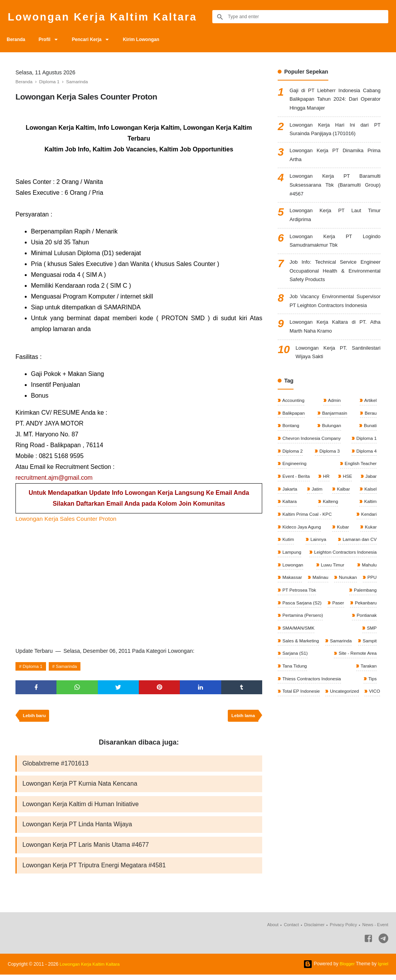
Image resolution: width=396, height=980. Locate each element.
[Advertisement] (139, 582)
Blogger (346, 969)
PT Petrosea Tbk (322, 621)
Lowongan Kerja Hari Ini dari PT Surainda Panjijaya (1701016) (335, 132)
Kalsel (370, 517)
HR (326, 504)
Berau (370, 439)
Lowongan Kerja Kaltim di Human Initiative (81, 808)
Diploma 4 (366, 478)
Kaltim (370, 530)
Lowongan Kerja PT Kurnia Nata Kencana (80, 787)
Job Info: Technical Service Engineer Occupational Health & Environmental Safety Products (335, 282)
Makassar (292, 608)
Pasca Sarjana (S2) (302, 634)
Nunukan (367, 608)
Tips (286, 724)
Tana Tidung (363, 699)
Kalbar (343, 517)
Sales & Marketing (301, 673)
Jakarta (289, 517)
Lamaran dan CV (358, 569)
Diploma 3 (329, 478)
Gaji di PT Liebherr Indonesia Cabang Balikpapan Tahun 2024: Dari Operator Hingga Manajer (335, 100)
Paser (370, 634)
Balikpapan (293, 439)
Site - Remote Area (301, 699)
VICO (328, 738)
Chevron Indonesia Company (312, 465)
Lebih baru (35, 717)
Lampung (291, 582)
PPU (287, 621)
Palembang (364, 621)
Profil (48, 39)
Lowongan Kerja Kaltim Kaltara (110, 16)
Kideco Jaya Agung (302, 556)
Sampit (289, 686)
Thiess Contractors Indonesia (346, 712)
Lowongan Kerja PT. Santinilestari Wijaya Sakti (338, 378)
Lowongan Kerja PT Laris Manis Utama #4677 (86, 849)
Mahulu (368, 595)
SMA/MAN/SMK (334, 660)
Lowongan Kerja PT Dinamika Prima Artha (335, 159)
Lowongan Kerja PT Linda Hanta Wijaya (77, 828)
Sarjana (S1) (363, 686)
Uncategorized (297, 738)
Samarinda (69, 666)
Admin (334, 426)
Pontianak (292, 660)
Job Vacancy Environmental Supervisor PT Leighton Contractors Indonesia (335, 318)
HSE (347, 504)
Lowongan (293, 595)
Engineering (294, 491)
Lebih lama (242, 717)
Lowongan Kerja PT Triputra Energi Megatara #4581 (94, 870)
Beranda (17, 39)
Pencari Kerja (93, 39)
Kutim (288, 569)
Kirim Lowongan (149, 39)
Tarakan (290, 712)
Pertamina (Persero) (355, 647)
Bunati (370, 452)
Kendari (368, 543)
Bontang (290, 452)
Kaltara (289, 530)
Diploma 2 (292, 478)
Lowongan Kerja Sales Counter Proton (68, 519)
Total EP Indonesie (357, 724)
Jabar (370, 504)
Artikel (370, 426)
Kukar (370, 556)
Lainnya (317, 569)
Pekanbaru (293, 647)
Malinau (330, 608)
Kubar (343, 556)
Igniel (383, 969)
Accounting (293, 426)
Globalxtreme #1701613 (55, 766)
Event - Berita (296, 504)
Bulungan (331, 452)
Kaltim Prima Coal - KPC (307, 543)
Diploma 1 (34, 666)
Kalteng (330, 530)
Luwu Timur (332, 595)
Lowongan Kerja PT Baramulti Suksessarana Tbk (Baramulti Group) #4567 (335, 191)
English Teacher (360, 491)
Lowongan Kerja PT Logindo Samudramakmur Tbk (335, 250)
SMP (371, 660)
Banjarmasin (334, 439)
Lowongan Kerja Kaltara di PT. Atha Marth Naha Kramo (335, 351)
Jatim (317, 517)
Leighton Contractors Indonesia (344, 582)
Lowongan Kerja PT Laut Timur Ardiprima (335, 223)
